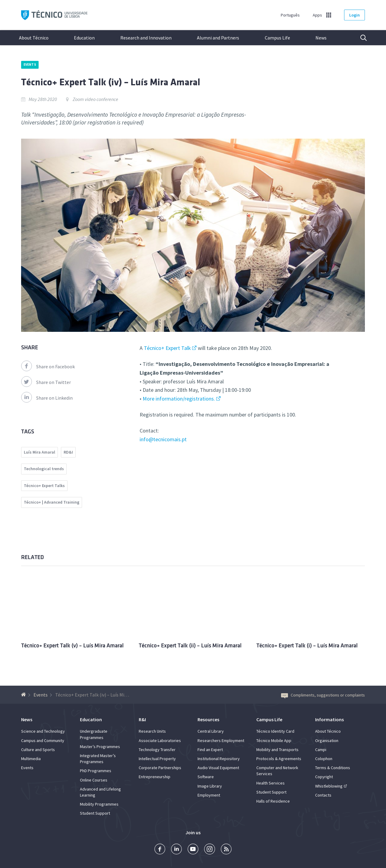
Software (206, 777)
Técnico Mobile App (274, 741)
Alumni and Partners (218, 38)
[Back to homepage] (24, 695)
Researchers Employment (221, 741)
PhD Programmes (96, 771)
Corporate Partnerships (160, 768)
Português (290, 15)
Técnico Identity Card (275, 731)
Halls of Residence (273, 801)
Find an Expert (210, 750)
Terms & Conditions (333, 768)
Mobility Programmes (99, 804)
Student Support (95, 813)
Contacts (323, 795)
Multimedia (31, 759)
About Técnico (34, 38)
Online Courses (94, 780)
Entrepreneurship (155, 777)
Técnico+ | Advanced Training (52, 502)
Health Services (271, 783)
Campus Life (277, 38)
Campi (321, 750)
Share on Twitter (46, 382)
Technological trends (44, 469)
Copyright (324, 777)
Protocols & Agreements (279, 759)
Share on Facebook (48, 366)
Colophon (324, 759)
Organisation (327, 741)
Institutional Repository (219, 759)
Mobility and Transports (277, 750)
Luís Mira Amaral (40, 452)
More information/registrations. (179, 399)
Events (30, 64)
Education (84, 38)
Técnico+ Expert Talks (44, 486)
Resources (208, 719)
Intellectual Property (157, 759)
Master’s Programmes (100, 747)
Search (360, 38)
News (321, 38)
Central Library (211, 731)
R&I (142, 719)
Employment (209, 795)
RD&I (68, 452)
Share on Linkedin (47, 398)
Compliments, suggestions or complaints (323, 695)
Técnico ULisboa (54, 15)
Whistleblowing (329, 786)
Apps (317, 15)
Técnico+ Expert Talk (167, 348)
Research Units (152, 731)
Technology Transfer (157, 750)
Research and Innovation (146, 38)
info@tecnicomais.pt (163, 439)
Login (354, 15)
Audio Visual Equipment (218, 768)
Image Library (210, 786)
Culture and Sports (38, 750)
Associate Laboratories (160, 741)
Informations (329, 719)
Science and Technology (43, 731)
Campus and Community (43, 741)
